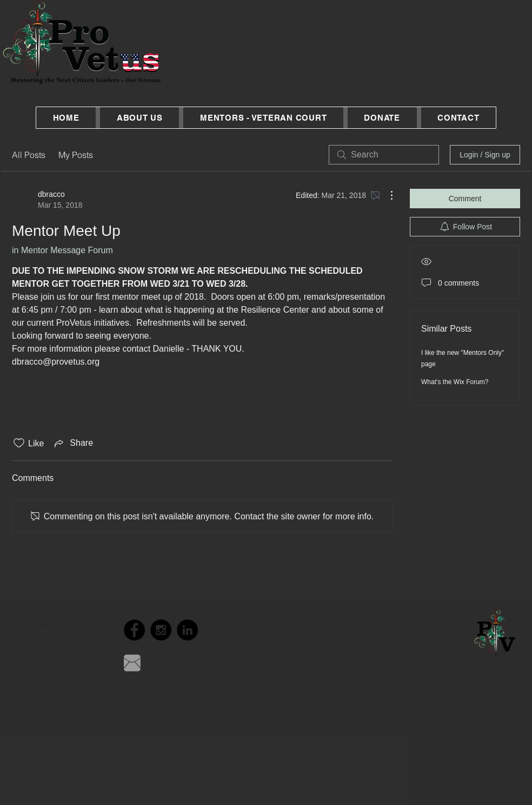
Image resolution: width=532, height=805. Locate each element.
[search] (384, 155)
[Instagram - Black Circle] (161, 630)
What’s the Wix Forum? (455, 382)
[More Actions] (386, 195)
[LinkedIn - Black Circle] (187, 630)
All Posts (29, 155)
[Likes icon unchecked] (19, 443)
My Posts (76, 155)
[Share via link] (73, 443)
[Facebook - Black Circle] (134, 630)
